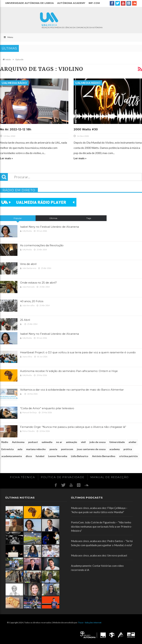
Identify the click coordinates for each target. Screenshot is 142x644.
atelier (132, 442)
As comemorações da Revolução (42, 245)
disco (29, 456)
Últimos (53, 218)
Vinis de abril (28, 264)
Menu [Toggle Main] (8, 37)
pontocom (67, 449)
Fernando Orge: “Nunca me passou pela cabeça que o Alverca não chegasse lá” (73, 427)
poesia (53, 449)
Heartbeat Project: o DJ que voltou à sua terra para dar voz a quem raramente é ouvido (78, 352)
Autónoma (18, 442)
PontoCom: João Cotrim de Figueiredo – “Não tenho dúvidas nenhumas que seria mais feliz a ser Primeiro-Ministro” (102, 527)
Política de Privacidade (63, 477)
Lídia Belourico (80, 456)
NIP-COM (94, 3)
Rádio (5, 442)
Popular (18, 218)
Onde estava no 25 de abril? (38, 283)
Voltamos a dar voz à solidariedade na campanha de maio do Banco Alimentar (72, 390)
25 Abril (25, 320)
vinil (83, 442)
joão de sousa (98, 442)
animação (72, 442)
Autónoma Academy (71, 3)
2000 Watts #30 (86, 129)
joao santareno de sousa (91, 449)
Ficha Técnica (23, 477)
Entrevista (8, 449)
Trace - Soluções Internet (90, 623)
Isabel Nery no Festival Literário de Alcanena (49, 227)
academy (115, 449)
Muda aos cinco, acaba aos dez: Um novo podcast (99, 555)
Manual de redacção (110, 477)
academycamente (12, 456)
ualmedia (47, 442)
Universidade (117, 442)
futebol (40, 456)
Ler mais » (6, 158)
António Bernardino (104, 456)
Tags (89, 218)
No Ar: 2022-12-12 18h (16, 129)
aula (20, 449)
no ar (59, 442)
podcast (33, 442)
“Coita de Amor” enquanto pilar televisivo (47, 408)
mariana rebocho (36, 449)
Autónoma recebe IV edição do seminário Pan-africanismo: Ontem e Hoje (69, 371)
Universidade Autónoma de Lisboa (29, 3)
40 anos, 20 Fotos (32, 301)
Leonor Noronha (58, 456)
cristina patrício (128, 456)
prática (128, 449)
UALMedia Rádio (14, 83)
